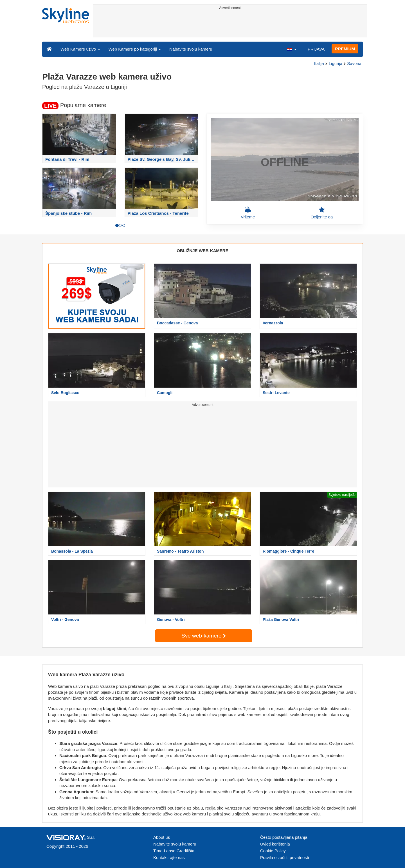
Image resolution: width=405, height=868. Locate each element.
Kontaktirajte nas (169, 857)
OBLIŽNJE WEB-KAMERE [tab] (202, 251)
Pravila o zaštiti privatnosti (284, 857)
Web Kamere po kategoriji (135, 49)
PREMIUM (345, 49)
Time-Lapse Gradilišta (174, 851)
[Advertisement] (230, 24)
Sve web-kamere (204, 636)
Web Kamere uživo (80, 49)
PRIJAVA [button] (316, 49)
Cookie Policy (273, 851)
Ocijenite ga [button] (322, 213)
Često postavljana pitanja (284, 837)
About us (162, 837)
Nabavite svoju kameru (191, 49)
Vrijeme (248, 213)
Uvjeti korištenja (275, 844)
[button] (292, 49)
